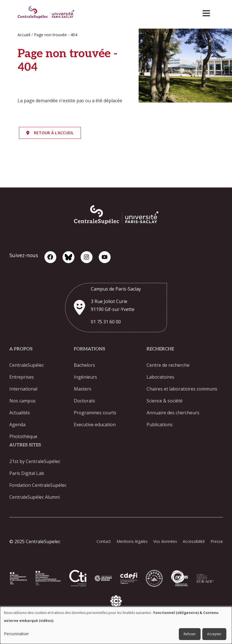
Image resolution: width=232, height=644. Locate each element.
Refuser (190, 634)
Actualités (20, 413)
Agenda (17, 425)
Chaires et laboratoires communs (182, 389)
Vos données (165, 541)
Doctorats (84, 401)
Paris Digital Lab (27, 473)
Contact (104, 541)
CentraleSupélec (27, 365)
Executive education (95, 425)
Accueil (24, 35)
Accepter (214, 634)
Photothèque (23, 436)
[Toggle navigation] (208, 12)
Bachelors (84, 365)
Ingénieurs (85, 377)
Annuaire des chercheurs (173, 413)
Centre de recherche (168, 365)
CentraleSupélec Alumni (35, 497)
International (23, 389)
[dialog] (116, 625)
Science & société (165, 401)
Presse (217, 541)
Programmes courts (95, 413)
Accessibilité (194, 541)
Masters (83, 389)
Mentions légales (132, 541)
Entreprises (22, 377)
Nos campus (22, 401)
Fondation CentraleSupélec (38, 485)
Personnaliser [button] (16, 634)
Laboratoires (160, 377)
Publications (160, 425)
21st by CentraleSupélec (35, 461)
